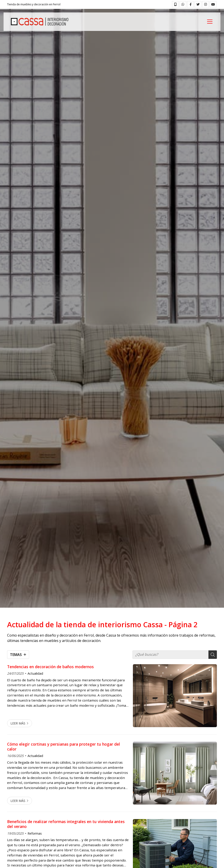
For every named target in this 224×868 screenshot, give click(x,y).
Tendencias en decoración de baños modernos (50, 667)
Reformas (35, 833)
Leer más (18, 723)
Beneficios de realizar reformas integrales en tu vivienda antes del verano (66, 824)
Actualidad (35, 673)
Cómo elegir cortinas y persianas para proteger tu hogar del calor (64, 747)
